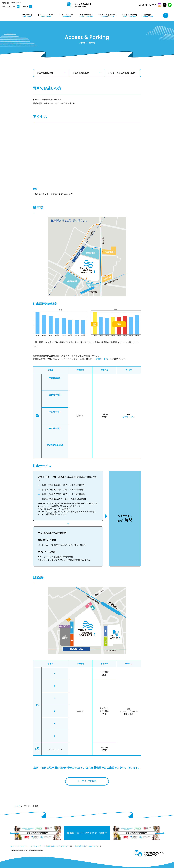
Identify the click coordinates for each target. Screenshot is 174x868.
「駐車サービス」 (102, 359)
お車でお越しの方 (81, 73)
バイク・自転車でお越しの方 (122, 73)
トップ (17, 806)
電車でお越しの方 (45, 73)
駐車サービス (129, 417)
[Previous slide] (14, 833)
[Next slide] (160, 833)
